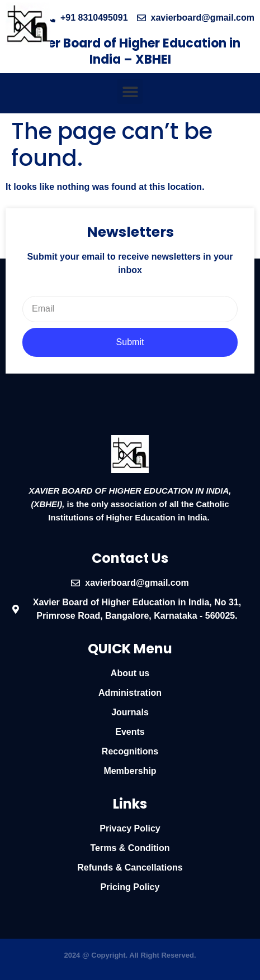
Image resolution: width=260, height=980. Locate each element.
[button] (130, 91)
